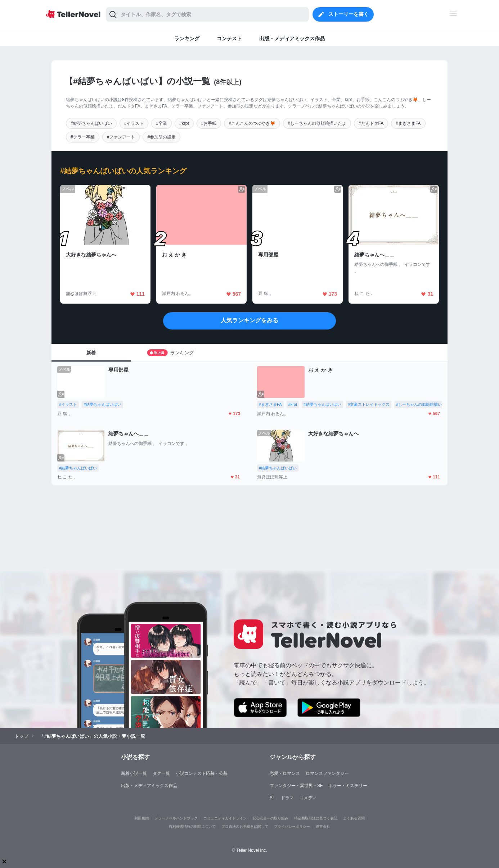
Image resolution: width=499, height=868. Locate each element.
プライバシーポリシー (292, 826)
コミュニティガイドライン (225, 818)
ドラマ (287, 798)
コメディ (308, 798)
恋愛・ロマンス (285, 773)
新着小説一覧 (134, 773)
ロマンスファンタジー (327, 773)
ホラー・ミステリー (348, 786)
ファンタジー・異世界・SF (296, 786)
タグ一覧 (161, 773)
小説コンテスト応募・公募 (202, 773)
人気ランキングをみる (249, 320)
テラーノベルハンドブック (176, 818)
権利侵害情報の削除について (192, 826)
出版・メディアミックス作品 (149, 786)
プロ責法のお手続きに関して (245, 826)
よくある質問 (354, 818)
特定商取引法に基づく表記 (316, 818)
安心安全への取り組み (270, 818)
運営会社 (323, 826)
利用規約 (141, 818)
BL (272, 798)
